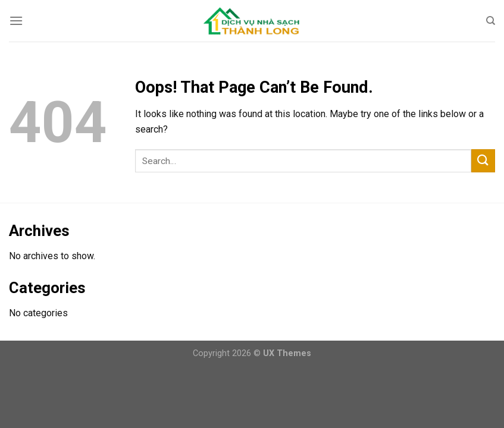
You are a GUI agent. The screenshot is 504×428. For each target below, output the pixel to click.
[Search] (491, 21)
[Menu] (16, 21)
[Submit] (483, 161)
